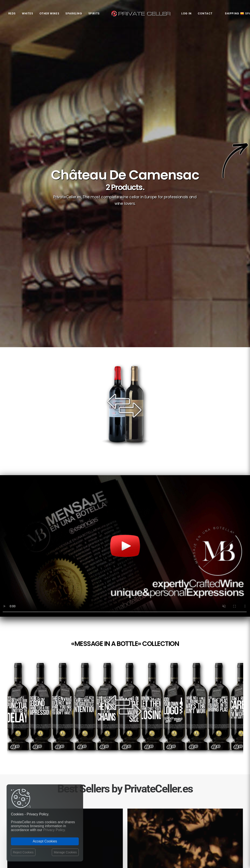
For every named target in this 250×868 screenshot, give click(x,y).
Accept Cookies (45, 841)
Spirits (94, 13)
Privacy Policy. (55, 830)
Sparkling (74, 13)
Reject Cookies (23, 852)
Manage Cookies (65, 852)
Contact (205, 13)
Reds (12, 13)
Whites (28, 13)
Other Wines (49, 13)
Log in (186, 13)
